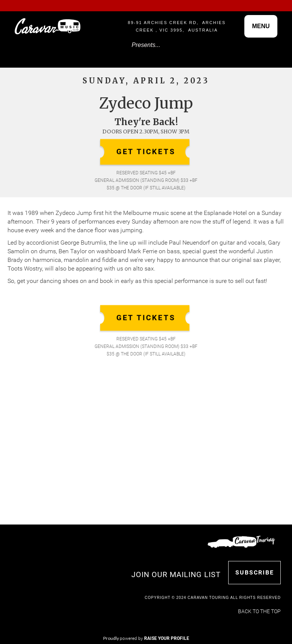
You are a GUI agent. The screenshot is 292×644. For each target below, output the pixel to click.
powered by (154, 638)
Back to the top (259, 611)
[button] (261, 26)
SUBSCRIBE (255, 572)
